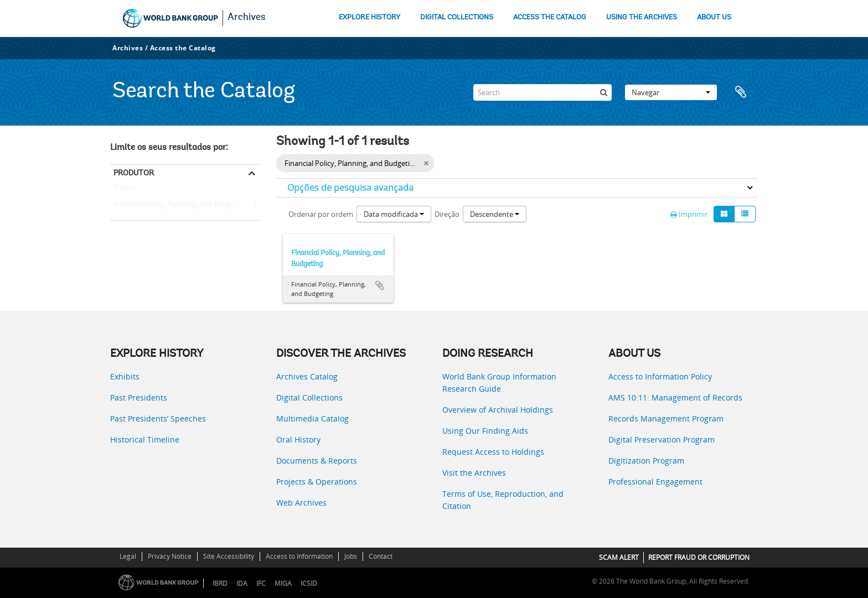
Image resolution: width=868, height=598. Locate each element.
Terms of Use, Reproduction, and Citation (503, 500)
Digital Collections (309, 397)
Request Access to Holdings (493, 452)
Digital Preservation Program (662, 440)
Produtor (134, 173)
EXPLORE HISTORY (370, 17)
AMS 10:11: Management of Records (675, 397)
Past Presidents (139, 397)
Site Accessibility (229, 556)
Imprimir (689, 214)
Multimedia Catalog (312, 418)
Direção (447, 214)
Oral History (298, 440)
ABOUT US (714, 17)
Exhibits (125, 376)
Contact (381, 556)
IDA (242, 583)
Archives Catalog (307, 376)
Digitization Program (646, 461)
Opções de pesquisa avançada (350, 188)
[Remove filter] (426, 163)
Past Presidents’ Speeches (158, 418)
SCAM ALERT (619, 557)
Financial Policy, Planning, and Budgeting (179, 205)
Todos (124, 190)
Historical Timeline (145, 440)
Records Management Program (666, 418)
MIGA (283, 583)
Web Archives (301, 503)
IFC (261, 583)
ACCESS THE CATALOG (550, 17)
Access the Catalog (183, 48)
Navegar (671, 92)
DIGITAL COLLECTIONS (457, 17)
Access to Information (299, 556)
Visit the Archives (474, 473)
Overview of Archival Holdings (498, 410)
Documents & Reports (317, 461)
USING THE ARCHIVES (642, 17)
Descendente (495, 214)
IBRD (220, 583)
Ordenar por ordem (321, 214)
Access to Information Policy (660, 376)
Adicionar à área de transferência (380, 285)
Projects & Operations (317, 482)
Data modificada (394, 214)
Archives (247, 18)
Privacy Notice (170, 556)
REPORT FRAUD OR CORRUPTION (699, 557)
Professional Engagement (655, 482)
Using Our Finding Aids (485, 431)
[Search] (542, 92)
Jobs (351, 556)
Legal (128, 556)
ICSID (309, 583)
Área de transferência (744, 92)
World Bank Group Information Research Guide (499, 383)
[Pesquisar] (603, 92)
